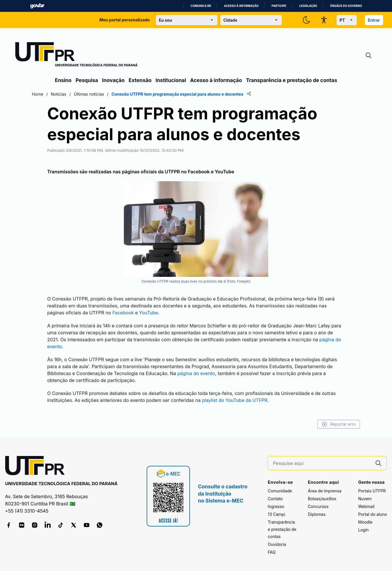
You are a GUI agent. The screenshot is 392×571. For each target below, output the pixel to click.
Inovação (113, 80)
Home (61, 94)
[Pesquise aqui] (322, 461)
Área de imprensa (324, 488)
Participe (279, 6)
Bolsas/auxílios (322, 496)
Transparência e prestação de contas (292, 80)
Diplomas (317, 512)
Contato (275, 496)
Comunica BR (201, 6)
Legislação (308, 6)
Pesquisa (87, 80)
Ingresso (276, 504)
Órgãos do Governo (346, 6)
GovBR (37, 6)
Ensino (63, 80)
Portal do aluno (373, 512)
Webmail (366, 504)
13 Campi (276, 512)
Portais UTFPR (372, 488)
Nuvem (365, 496)
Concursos (318, 504)
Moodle (365, 520)
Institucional (171, 80)
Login (364, 528)
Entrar (374, 20)
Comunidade (280, 488)
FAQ (271, 550)
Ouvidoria (277, 542)
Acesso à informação (241, 6)
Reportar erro (315, 422)
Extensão (140, 80)
